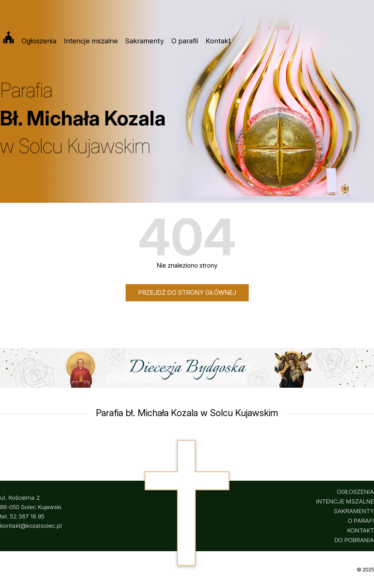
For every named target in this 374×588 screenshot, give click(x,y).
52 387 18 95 (27, 516)
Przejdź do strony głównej (187, 293)
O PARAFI (361, 521)
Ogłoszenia (39, 41)
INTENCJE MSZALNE (345, 501)
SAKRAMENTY (354, 511)
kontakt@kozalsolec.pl (31, 526)
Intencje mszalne (91, 41)
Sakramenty (145, 41)
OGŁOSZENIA (355, 492)
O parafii (185, 41)
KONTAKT (361, 530)
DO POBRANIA (354, 540)
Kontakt (218, 41)
